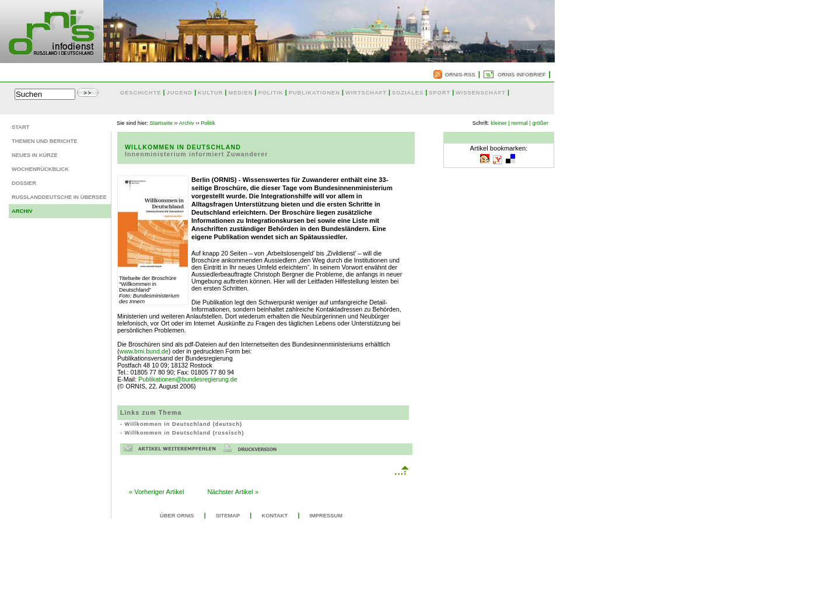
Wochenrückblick (40, 169)
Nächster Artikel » (233, 492)
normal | (521, 123)
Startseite (161, 123)
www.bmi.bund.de (144, 351)
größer (540, 123)
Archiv (22, 211)
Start (20, 127)
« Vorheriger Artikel (157, 492)
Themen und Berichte (44, 141)
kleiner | (500, 123)
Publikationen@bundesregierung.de (188, 379)
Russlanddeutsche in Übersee (59, 197)
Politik (208, 123)
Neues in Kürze (35, 155)
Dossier (24, 183)
